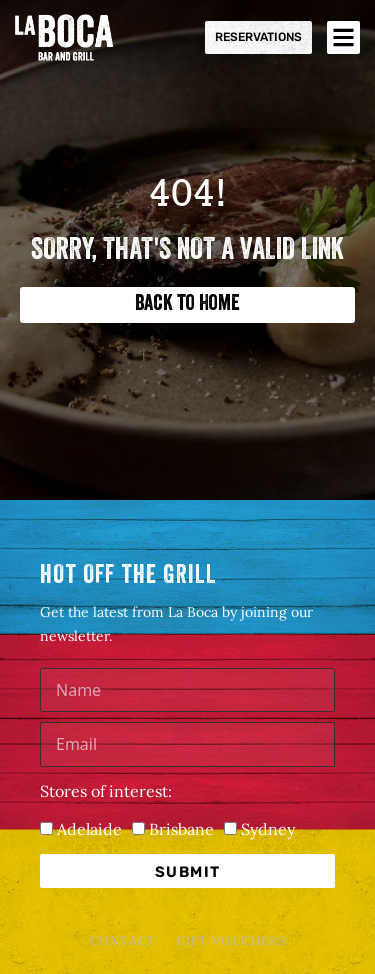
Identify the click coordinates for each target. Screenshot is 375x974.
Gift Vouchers (231, 940)
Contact (123, 940)
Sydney (268, 829)
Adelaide (89, 829)
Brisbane (181, 829)
